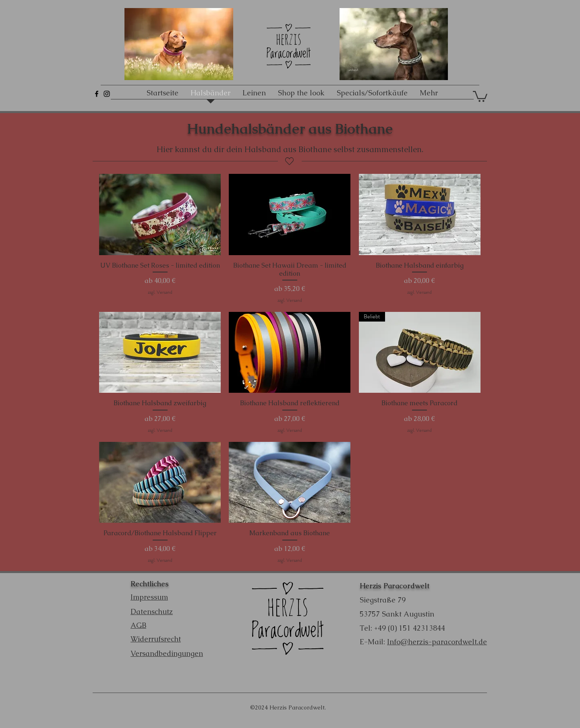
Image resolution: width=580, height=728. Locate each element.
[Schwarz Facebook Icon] (97, 94)
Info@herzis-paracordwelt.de (437, 642)
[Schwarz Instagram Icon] (107, 94)
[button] (480, 96)
